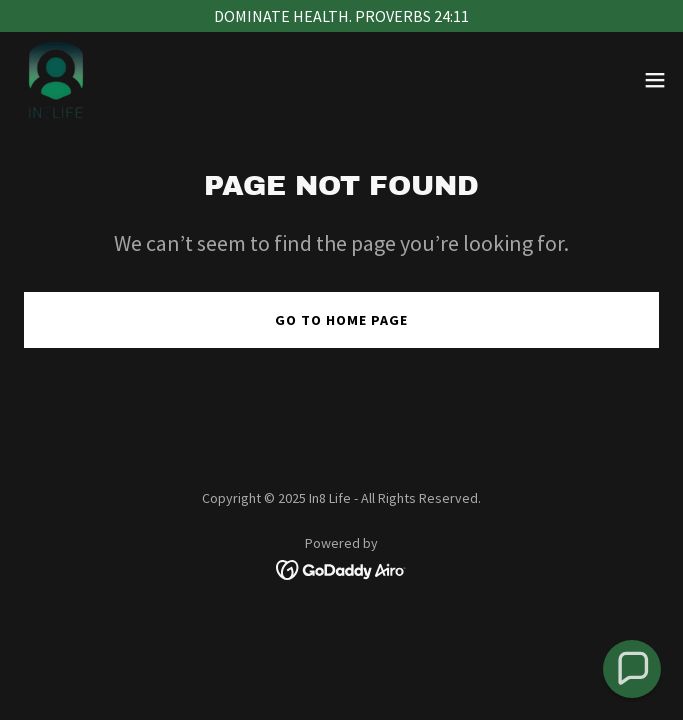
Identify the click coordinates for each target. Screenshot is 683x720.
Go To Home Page (341, 320)
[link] (56, 80)
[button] (655, 80)
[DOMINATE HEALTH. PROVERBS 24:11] (341, 16)
